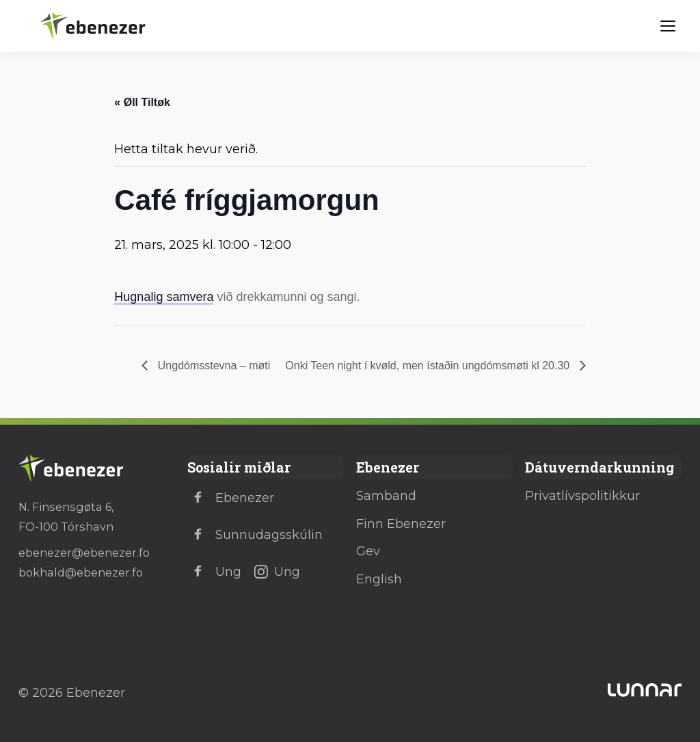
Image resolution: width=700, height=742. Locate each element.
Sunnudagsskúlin (255, 535)
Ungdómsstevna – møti (212, 366)
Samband (386, 496)
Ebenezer (231, 498)
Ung (214, 572)
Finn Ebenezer (401, 524)
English (379, 579)
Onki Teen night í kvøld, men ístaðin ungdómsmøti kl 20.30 (429, 366)
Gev (368, 551)
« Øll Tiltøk (142, 102)
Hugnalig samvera (164, 297)
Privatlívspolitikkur (582, 496)
